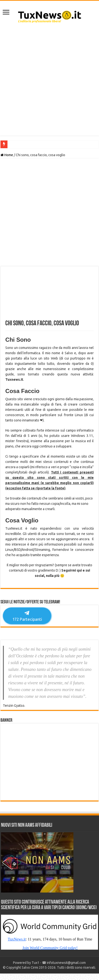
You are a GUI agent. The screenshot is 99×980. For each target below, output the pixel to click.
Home (7, 155)
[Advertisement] (49, 82)
